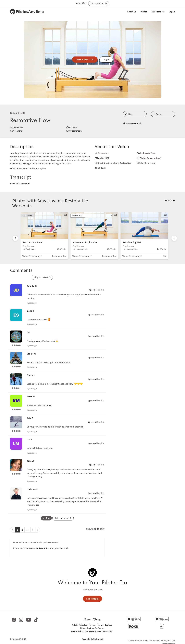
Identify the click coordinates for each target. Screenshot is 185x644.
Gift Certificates (80, 625)
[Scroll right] (174, 238)
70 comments (76, 131)
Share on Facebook (132, 123)
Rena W (30, 461)
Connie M (31, 354)
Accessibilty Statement (93, 639)
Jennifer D (32, 286)
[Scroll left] (15, 238)
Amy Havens (16, 131)
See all (170, 200)
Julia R (30, 418)
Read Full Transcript (20, 183)
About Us (132, 12)
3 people (93, 290)
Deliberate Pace (148, 153)
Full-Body (101, 168)
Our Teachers (158, 12)
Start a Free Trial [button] (85, 60)
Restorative (125, 163)
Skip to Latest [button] (42, 277)
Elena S (30, 311)
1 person (92, 315)
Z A (28, 332)
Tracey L (31, 375)
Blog (97, 619)
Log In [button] (106, 60)
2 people (93, 465)
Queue (158, 114)
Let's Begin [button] (92, 599)
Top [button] (46, 518)
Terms (100, 625)
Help (88, 619)
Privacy (92, 625)
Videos (144, 12)
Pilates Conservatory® (151, 158)
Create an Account (38, 548)
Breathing (102, 163)
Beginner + (103, 153)
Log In (172, 12)
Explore (109, 625)
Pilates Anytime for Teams (92, 628)
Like (129, 114)
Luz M (29, 439)
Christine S (32, 489)
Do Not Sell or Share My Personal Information (92, 631)
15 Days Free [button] (99, 3)
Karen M (31, 397)
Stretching (113, 163)
